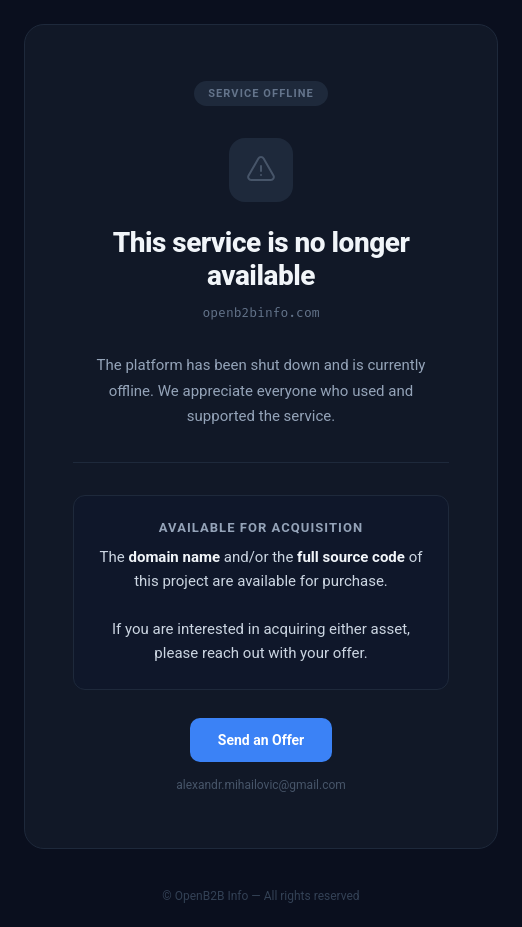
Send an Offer (261, 740)
